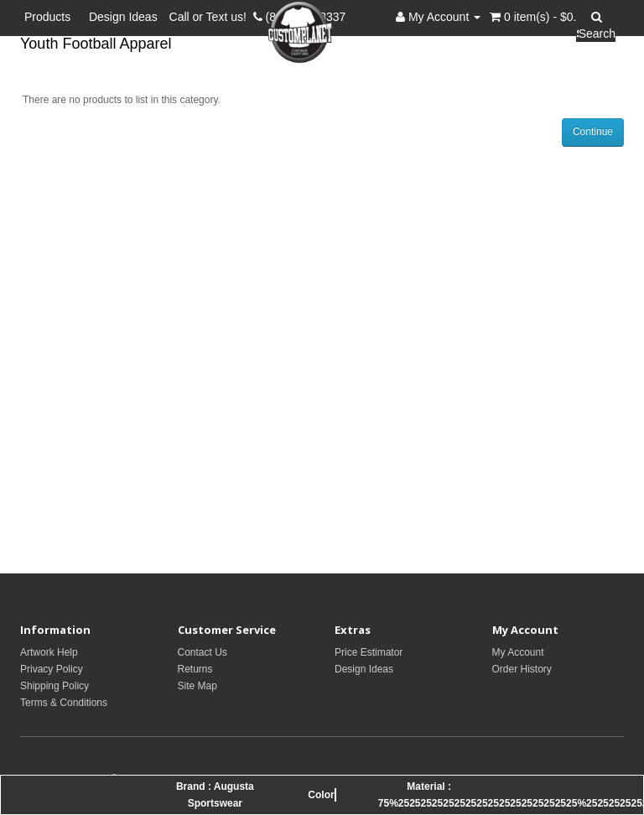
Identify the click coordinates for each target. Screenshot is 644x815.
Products (51, 17)
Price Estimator (369, 652)
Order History (522, 669)
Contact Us (203, 652)
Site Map (197, 686)
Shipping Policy (55, 686)
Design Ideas (123, 17)
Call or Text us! (211, 17)
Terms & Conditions (64, 703)
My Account (518, 652)
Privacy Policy (52, 669)
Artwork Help (49, 652)
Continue (593, 132)
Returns (195, 669)
